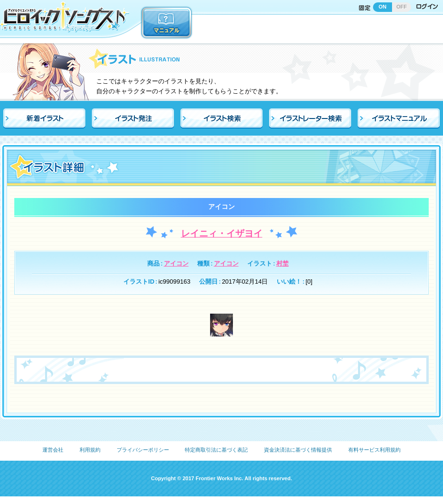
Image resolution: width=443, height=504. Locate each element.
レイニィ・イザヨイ (222, 233)
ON (383, 7)
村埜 (282, 263)
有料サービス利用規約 (374, 450)
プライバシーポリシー (143, 450)
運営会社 (53, 450)
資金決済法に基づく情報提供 (298, 450)
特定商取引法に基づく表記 (216, 450)
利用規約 (90, 450)
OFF (402, 7)
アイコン (176, 263)
